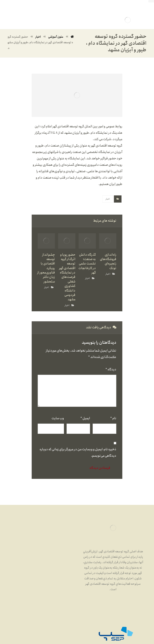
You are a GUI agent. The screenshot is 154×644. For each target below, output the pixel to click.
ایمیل (85, 418)
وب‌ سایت (58, 418)
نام (113, 418)
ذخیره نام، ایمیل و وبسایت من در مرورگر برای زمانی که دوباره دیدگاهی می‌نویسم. (78, 453)
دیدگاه (111, 369)
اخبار (108, 199)
